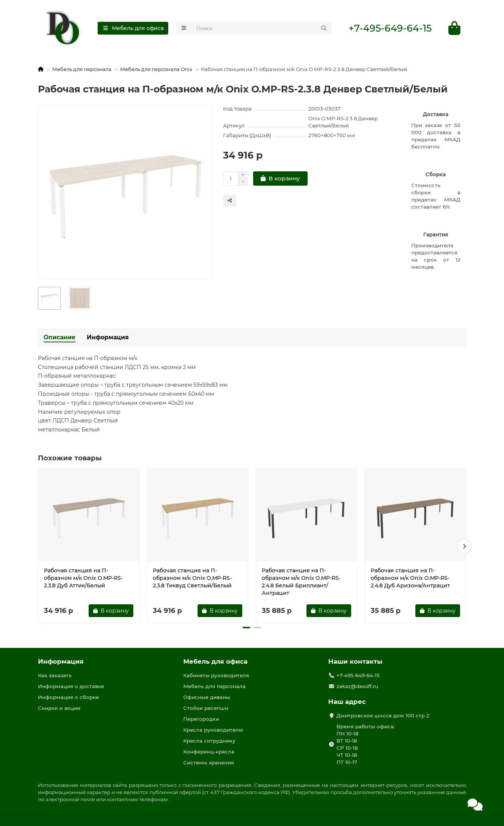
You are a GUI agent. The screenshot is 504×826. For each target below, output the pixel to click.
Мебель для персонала (82, 70)
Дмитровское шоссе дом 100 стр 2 (383, 716)
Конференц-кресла (209, 752)
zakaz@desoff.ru (357, 686)
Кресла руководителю (213, 730)
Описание (60, 338)
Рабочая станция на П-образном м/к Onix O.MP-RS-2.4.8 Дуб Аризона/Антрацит (410, 579)
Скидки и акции (59, 708)
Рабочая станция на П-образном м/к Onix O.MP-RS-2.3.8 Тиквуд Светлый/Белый (192, 579)
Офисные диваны (207, 697)
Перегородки (201, 719)
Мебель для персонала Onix (156, 70)
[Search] (262, 29)
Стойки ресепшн (206, 708)
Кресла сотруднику (209, 741)
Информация (108, 338)
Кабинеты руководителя (216, 675)
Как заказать (55, 675)
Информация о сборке (68, 697)
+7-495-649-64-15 (390, 29)
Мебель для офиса (215, 661)
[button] (464, 547)
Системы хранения (209, 762)
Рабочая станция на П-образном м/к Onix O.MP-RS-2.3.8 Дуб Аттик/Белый (83, 579)
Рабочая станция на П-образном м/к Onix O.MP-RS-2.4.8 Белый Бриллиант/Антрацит (301, 582)
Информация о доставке (71, 686)
